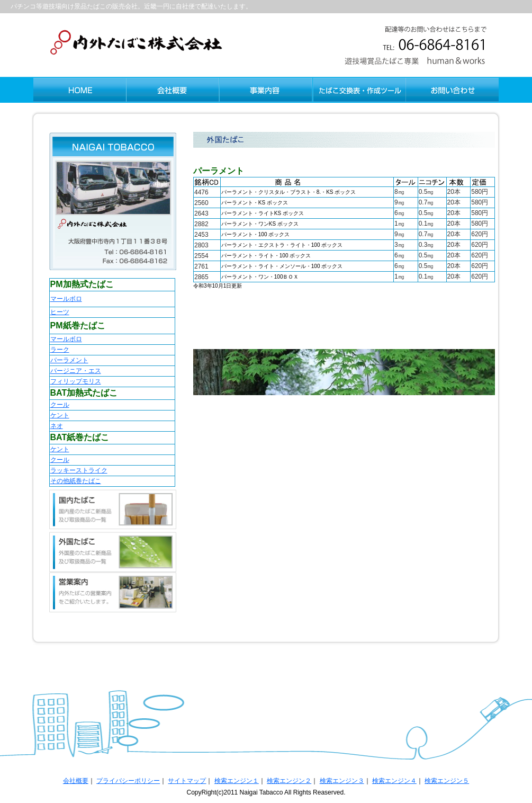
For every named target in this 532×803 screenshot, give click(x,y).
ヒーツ (60, 312)
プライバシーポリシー (128, 781)
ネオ (57, 426)
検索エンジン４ (394, 781)
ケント (60, 415)
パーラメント (69, 360)
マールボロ (66, 299)
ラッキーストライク (79, 470)
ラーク (60, 350)
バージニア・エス (76, 371)
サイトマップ (187, 781)
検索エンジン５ (447, 781)
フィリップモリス (76, 381)
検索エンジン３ (342, 781)
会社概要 (76, 781)
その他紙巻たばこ (76, 481)
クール (60, 405)
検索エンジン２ (289, 781)
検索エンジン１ (237, 781)
